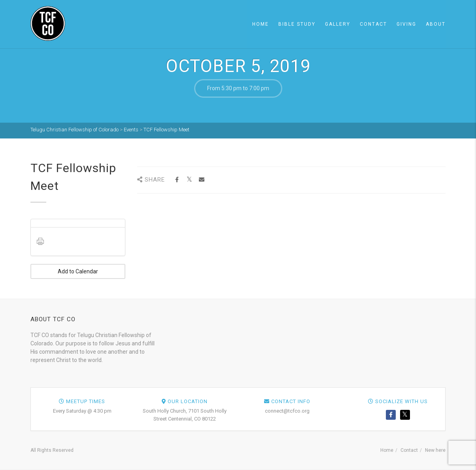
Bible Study (297, 24)
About (436, 24)
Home (261, 24)
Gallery (338, 24)
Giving (406, 24)
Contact (373, 24)
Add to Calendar (78, 271)
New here (435, 450)
